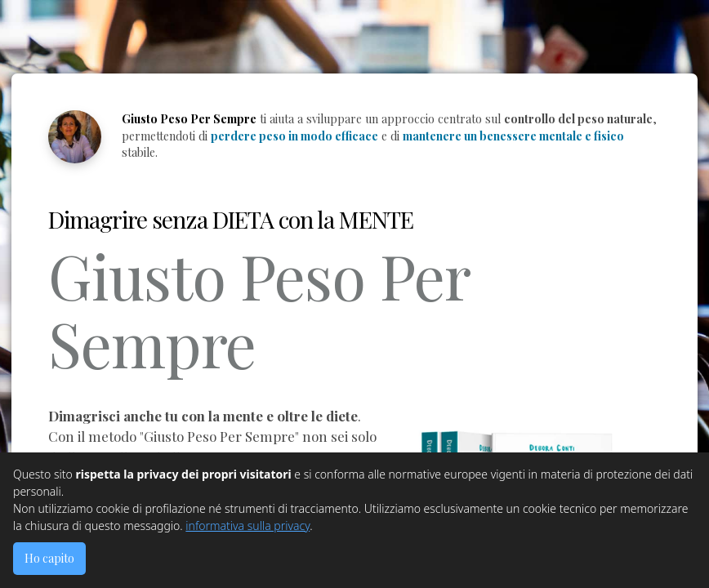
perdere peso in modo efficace (294, 136)
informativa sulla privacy (247, 526)
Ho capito (49, 558)
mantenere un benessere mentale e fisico (513, 136)
